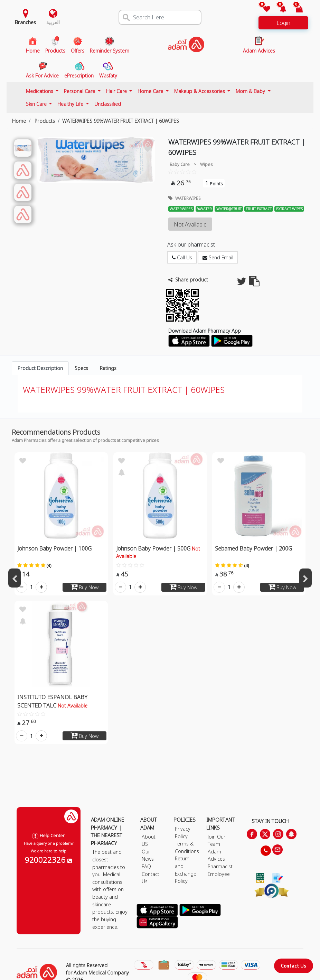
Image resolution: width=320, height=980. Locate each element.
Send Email (218, 257)
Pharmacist (220, 866)
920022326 (48, 860)
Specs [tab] (81, 368)
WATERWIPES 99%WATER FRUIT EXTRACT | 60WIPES (121, 121)
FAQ (146, 866)
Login (283, 23)
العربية (53, 22)
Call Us (182, 257)
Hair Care (117, 91)
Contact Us (294, 966)
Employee (219, 874)
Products (44, 121)
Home (19, 121)
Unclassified (108, 104)
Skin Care (37, 104)
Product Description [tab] (40, 368)
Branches (25, 22)
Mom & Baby (251, 91)
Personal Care (80, 91)
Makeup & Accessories (200, 91)
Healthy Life (71, 104)
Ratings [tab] (108, 368)
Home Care (151, 91)
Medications (40, 91)
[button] (279, 10)
